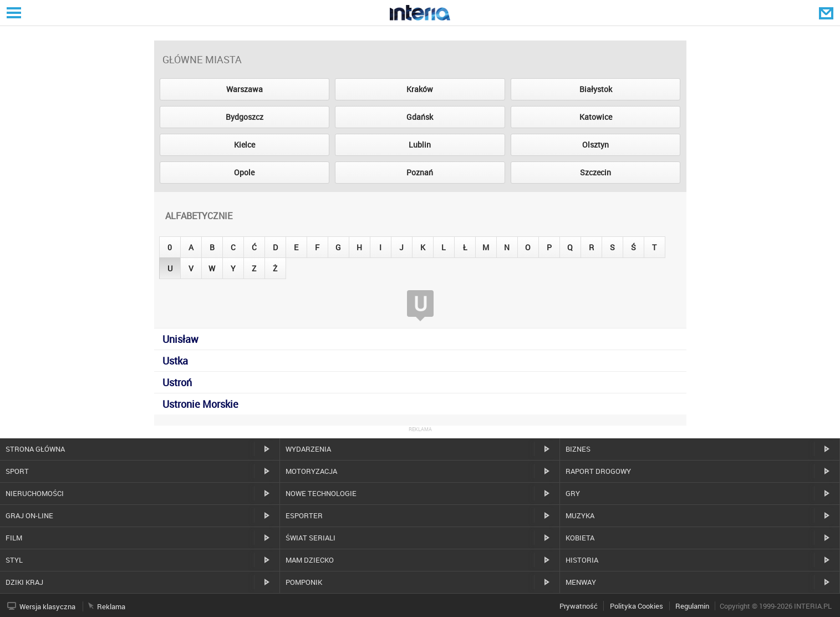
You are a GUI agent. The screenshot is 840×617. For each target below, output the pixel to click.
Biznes (578, 449)
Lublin (420, 145)
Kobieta (580, 538)
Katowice (596, 117)
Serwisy (13, 12)
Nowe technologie (321, 493)
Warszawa (245, 89)
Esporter (304, 515)
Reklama (111, 606)
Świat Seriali (310, 538)
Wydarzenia (308, 449)
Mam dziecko (310, 560)
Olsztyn (595, 145)
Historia (582, 560)
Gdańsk (420, 117)
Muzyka (580, 515)
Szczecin (595, 172)
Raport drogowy (598, 471)
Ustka (175, 361)
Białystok (596, 89)
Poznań (420, 172)
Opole (244, 172)
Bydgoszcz (245, 117)
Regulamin (692, 606)
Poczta (827, 13)
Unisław (180, 339)
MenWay (581, 582)
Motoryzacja (311, 471)
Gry (573, 493)
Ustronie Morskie (200, 404)
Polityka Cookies (637, 606)
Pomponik (304, 582)
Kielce (245, 145)
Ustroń (177, 382)
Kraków (420, 89)
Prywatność (579, 606)
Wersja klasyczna (47, 606)
